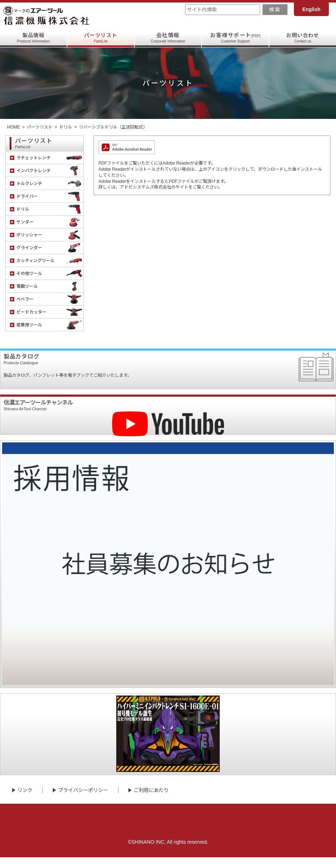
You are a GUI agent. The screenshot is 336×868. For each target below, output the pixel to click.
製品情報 (33, 38)
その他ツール (50, 273)
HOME (14, 127)
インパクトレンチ (50, 170)
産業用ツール (50, 325)
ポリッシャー (50, 235)
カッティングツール (50, 260)
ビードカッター (50, 312)
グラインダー (50, 248)
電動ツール (50, 286)
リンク (25, 801)
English (312, 9)
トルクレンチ (50, 183)
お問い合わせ (303, 38)
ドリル (66, 127)
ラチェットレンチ (50, 158)
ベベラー (50, 299)
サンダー (50, 222)
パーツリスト (101, 38)
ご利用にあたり (151, 801)
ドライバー (50, 196)
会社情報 (168, 38)
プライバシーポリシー (83, 801)
